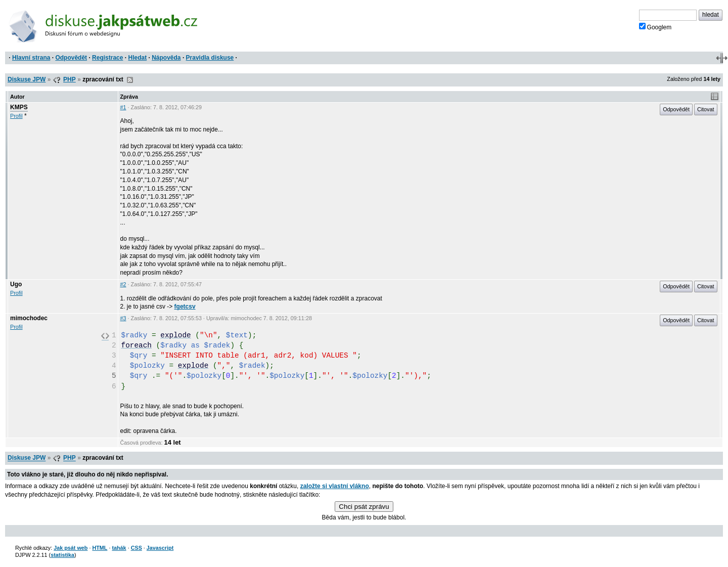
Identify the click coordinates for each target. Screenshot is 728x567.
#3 (123, 318)
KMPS (19, 107)
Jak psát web (71, 548)
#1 (123, 107)
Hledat (137, 58)
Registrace (107, 58)
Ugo (16, 284)
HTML (100, 548)
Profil (16, 116)
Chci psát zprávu (364, 507)
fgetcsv (185, 307)
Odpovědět (71, 58)
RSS (130, 80)
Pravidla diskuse (210, 58)
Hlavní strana (31, 58)
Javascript (160, 548)
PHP (70, 79)
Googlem (655, 27)
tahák (119, 548)
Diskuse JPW (27, 79)
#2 (123, 284)
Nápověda (166, 58)
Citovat (706, 109)
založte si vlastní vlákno (335, 486)
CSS (136, 548)
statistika (62, 555)
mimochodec (29, 318)
